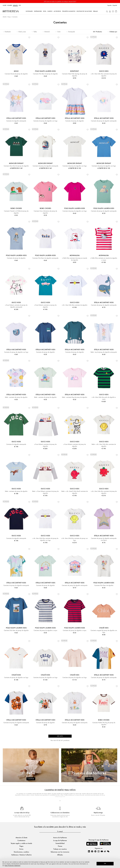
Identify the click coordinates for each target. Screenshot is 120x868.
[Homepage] (11, 11)
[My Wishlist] (113, 11)
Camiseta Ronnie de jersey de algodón (16, 74)
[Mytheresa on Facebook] (92, 851)
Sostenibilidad (60, 843)
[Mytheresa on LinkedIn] (89, 851)
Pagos (21, 846)
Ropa (9, 17)
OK (105, 864)
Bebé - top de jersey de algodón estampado (104, 352)
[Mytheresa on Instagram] (99, 851)
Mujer (5, 5)
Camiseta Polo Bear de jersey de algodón (45, 74)
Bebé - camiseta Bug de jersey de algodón (75, 397)
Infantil (15, 5)
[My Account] (110, 11)
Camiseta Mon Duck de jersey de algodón (16, 166)
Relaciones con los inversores (60, 852)
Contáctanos (21, 840)
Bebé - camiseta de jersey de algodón (16, 397)
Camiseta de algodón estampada (16, 121)
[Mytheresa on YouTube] (102, 851)
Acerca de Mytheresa (60, 837)
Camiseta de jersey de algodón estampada (104, 121)
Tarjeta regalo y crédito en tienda (21, 843)
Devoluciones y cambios (21, 852)
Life (20, 5)
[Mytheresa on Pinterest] (95, 851)
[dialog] (60, 863)
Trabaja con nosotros (60, 849)
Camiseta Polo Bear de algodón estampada (45, 258)
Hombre (10, 5)
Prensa (60, 846)
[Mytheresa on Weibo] (105, 851)
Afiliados (60, 855)
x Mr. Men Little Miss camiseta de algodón (75, 305)
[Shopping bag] (116, 11)
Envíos (21, 849)
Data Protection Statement (13, 866)
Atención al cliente (21, 837)
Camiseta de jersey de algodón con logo (45, 121)
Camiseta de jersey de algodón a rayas (45, 630)
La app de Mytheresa (60, 840)
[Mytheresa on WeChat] (108, 851)
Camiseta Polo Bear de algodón (104, 585)
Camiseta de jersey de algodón (75, 121)
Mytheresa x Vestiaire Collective (21, 855)
